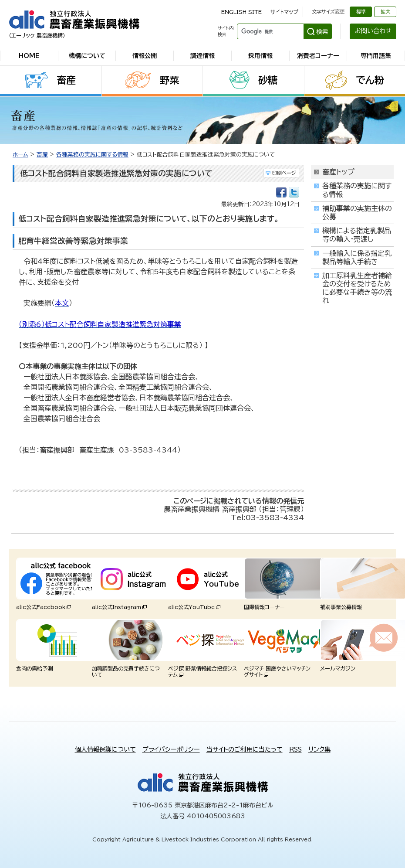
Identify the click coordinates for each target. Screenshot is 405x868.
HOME (29, 56)
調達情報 (202, 56)
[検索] (269, 31)
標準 (361, 12)
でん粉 (370, 80)
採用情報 (260, 56)
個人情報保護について (105, 749)
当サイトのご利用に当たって (245, 749)
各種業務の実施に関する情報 (92, 155)
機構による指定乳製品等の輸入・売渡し (357, 235)
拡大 (385, 12)
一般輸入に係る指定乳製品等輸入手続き (357, 257)
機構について (87, 56)
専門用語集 (376, 56)
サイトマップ (284, 12)
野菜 (169, 80)
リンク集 (319, 749)
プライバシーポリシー (171, 749)
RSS (295, 749)
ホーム (20, 155)
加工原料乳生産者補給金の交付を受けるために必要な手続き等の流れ (357, 288)
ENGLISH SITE (241, 12)
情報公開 (145, 56)
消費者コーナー (318, 56)
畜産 (66, 80)
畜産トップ (338, 172)
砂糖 (268, 80)
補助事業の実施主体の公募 (357, 213)
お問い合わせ (373, 31)
